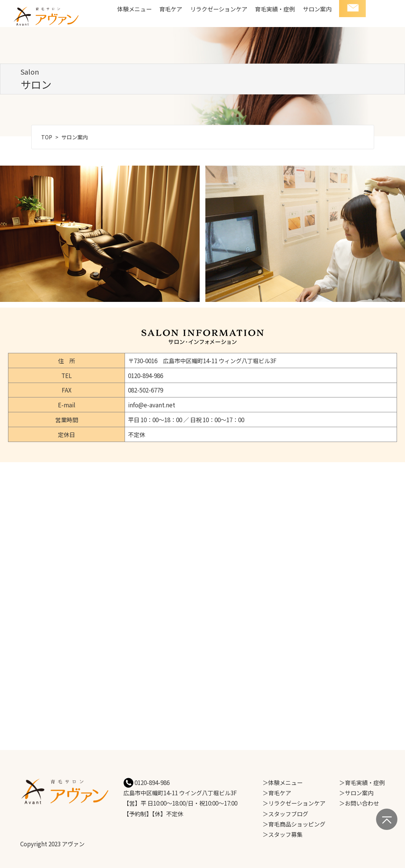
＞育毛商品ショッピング (294, 824)
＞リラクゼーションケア (294, 803)
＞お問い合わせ (359, 803)
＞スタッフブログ (285, 814)
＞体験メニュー (283, 782)
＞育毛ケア (277, 793)
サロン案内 (317, 9)
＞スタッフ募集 (283, 834)
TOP (47, 137)
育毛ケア (171, 9)
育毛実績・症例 (275, 9)
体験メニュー (134, 9)
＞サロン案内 (356, 793)
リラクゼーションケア (219, 9)
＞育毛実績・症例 (362, 782)
